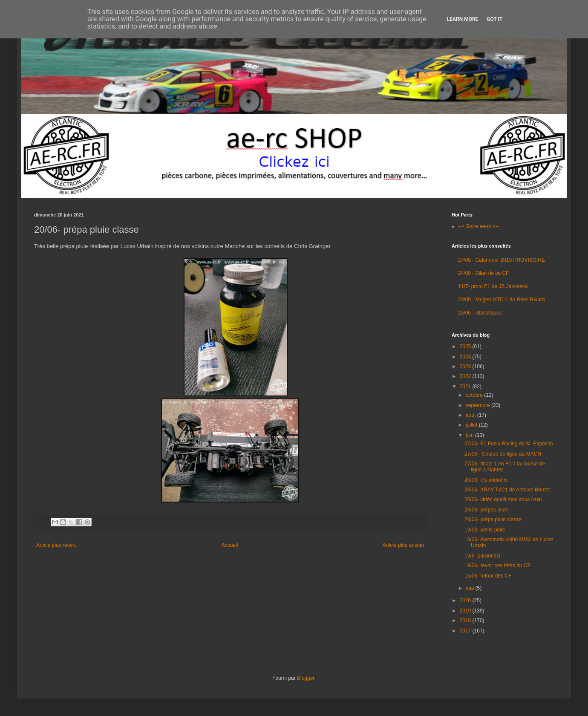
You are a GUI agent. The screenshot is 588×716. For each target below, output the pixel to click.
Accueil (230, 545)
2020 (466, 601)
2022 (466, 376)
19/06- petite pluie (485, 530)
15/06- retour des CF (488, 576)
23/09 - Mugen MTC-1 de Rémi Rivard (501, 300)
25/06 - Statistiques (480, 313)
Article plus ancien (403, 545)
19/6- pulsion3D (482, 556)
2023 (466, 367)
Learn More (463, 19)
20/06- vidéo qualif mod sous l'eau (503, 499)
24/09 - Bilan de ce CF (483, 273)
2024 (466, 357)
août (471, 415)
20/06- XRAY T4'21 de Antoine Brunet (507, 490)
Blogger (306, 678)
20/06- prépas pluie (486, 510)
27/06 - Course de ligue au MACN (503, 454)
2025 (466, 346)
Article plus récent (56, 545)
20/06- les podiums (486, 480)
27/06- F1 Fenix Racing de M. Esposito (509, 444)
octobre (475, 395)
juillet (472, 425)
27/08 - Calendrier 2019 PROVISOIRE (502, 260)
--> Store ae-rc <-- (478, 226)
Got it (494, 19)
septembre (478, 405)
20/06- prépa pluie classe (493, 520)
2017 (466, 631)
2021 (466, 387)
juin (470, 435)
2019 (466, 611)
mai (471, 588)
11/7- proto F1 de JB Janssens (493, 286)
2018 (466, 621)
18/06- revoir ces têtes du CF (497, 566)
